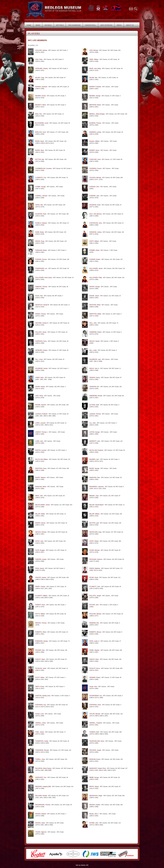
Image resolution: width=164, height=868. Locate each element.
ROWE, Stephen (94, 650)
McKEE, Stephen (40, 478)
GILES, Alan (39, 296)
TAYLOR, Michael (95, 714)
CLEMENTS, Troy (41, 178)
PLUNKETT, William (42, 596)
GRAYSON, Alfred (95, 305)
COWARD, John (94, 196)
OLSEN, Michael (94, 550)
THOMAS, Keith (94, 732)
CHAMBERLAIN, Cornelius (44, 168)
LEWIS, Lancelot (40, 423)
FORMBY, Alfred (94, 250)
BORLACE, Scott (40, 132)
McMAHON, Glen (95, 478)
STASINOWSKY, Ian (96, 696)
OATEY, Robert (94, 541)
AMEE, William (94, 59)
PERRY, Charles (40, 587)
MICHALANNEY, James (43, 505)
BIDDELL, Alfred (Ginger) (97, 114)
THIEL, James (40, 732)
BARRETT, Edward (95, 87)
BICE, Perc (39, 114)
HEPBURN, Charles (41, 350)
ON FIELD (48, 25)
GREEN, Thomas (41, 314)
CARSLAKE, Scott (95, 159)
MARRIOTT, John (95, 441)
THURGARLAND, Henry (97, 741)
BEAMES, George (95, 96)
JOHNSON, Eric (94, 387)
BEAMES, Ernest (40, 96)
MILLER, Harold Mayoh (97, 505)
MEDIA (119, 25)
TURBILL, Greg (40, 759)
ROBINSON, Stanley (42, 641)
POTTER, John (94, 605)
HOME (29, 25)
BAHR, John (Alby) (95, 69)
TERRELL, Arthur (41, 723)
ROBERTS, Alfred (41, 632)
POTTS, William (40, 614)
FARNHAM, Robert (41, 250)
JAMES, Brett (39, 378)
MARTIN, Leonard (41, 450)
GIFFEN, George (95, 287)
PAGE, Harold (40, 568)
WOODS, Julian (40, 823)
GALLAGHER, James (96, 268)
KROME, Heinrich (41, 405)
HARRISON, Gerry (41, 341)
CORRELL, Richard (41, 196)
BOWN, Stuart (40, 141)
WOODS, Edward (41, 814)
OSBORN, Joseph (41, 559)
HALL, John (93, 323)
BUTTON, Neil (40, 159)
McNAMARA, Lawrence (97, 487)
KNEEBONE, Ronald (96, 396)
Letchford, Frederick (41, 414)
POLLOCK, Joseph (95, 596)
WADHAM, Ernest (95, 759)
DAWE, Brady (40, 232)
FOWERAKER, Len (41, 268)
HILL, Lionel (39, 359)
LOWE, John (39, 441)
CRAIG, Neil (39, 205)
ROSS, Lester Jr (94, 641)
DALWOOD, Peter (41, 214)
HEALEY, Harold (94, 341)
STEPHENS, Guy (41, 705)
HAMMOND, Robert (95, 332)
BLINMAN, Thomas (95, 123)
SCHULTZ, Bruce (95, 668)
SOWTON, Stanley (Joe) (43, 696)
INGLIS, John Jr (94, 368)
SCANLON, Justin (41, 668)
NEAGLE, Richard (41, 532)
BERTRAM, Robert (95, 105)
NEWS (38, 25)
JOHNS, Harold (40, 387)
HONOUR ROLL (90, 25)
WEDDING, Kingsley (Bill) (43, 787)
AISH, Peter (39, 59)
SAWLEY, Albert (40, 659)
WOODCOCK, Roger (96, 796)
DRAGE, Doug (40, 241)
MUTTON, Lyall (94, 523)
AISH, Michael (94, 50)
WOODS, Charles (95, 805)
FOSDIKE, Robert (95, 259)
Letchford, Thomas (95, 414)
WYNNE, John (94, 823)
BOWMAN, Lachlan (95, 132)
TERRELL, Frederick (96, 723)
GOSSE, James (94, 296)
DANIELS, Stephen (41, 223)
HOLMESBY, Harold (41, 368)
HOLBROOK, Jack (95, 359)
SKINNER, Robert (95, 677)
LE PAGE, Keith (94, 405)
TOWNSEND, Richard (42, 750)
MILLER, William (95, 514)
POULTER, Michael (95, 614)
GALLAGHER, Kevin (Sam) (44, 278)
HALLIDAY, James (41, 332)
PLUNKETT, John (95, 587)
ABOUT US (130, 25)
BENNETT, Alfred (41, 105)
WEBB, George (94, 777)
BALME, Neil (93, 78)
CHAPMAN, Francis (95, 168)
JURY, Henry (39, 396)
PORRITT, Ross (40, 605)
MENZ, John (39, 496)
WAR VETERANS (106, 25)
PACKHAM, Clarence (96, 559)
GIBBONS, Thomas (41, 287)
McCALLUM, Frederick (96, 450)
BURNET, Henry (94, 150)
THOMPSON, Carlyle (42, 741)
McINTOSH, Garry (41, 468)
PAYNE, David (94, 577)
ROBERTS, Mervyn (95, 632)
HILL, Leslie (93, 350)
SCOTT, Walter (40, 677)
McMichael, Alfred (41, 487)
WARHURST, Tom (41, 777)
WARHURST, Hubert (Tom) (98, 768)
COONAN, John (94, 187)
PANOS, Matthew (95, 568)
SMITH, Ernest (40, 687)
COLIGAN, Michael (95, 178)
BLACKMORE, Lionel (42, 123)
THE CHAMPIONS (74, 25)
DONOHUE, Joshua (95, 232)
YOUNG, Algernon (41, 832)
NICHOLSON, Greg (95, 532)
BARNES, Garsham (41, 87)
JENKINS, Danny (95, 378)
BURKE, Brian (40, 150)
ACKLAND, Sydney (41, 50)
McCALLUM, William (42, 459)
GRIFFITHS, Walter (95, 314)
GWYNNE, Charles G (42, 323)
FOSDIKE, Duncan (41, 259)
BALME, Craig (40, 78)
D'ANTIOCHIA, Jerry (96, 223)
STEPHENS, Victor (95, 705)
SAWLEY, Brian (94, 659)
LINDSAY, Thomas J (41, 432)
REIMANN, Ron (94, 623)
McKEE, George (94, 468)
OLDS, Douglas (40, 550)
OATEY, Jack (39, 541)
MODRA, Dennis (40, 523)
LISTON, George (95, 432)
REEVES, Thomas (41, 623)
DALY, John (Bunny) (95, 214)
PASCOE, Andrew (41, 577)
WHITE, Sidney (94, 787)
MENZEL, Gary (94, 496)
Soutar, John (93, 687)
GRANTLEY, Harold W (42, 305)
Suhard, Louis (40, 714)
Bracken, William (94, 141)
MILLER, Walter (40, 514)
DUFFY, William (94, 241)
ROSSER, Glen (40, 650)
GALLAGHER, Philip (96, 278)
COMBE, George (41, 187)
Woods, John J (94, 814)
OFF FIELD (60, 25)
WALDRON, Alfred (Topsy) (43, 768)
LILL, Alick (93, 423)
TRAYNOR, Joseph (95, 750)
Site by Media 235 (82, 865)
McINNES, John (94, 459)
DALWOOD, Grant (95, 205)
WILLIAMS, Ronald (41, 796)
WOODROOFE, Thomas (43, 805)
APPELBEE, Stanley (42, 69)
